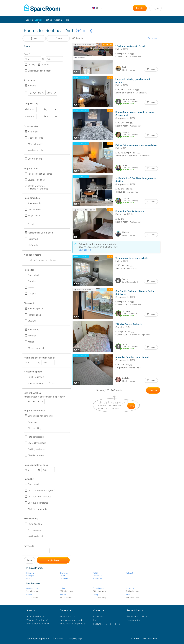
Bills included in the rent (39, 71)
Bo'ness (63, 595)
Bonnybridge (98, 588)
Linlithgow (130, 588)
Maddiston (97, 578)
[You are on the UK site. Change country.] (97, 8)
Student (32, 321)
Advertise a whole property (73, 624)
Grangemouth (32, 588)
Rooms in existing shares (40, 174)
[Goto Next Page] (153, 390)
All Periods (33, 132)
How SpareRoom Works (38, 624)
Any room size (35, 203)
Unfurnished (34, 245)
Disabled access (36, 455)
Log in (156, 8)
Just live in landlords (38, 503)
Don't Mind (33, 275)
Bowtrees (30, 578)
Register (140, 8)
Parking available (36, 449)
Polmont (129, 573)
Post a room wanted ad (71, 620)
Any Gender (34, 330)
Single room (34, 215)
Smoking (32, 422)
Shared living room (37, 443)
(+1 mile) (84, 31)
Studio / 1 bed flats (37, 180)
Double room (34, 209)
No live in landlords (37, 509)
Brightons (64, 573)
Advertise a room (68, 616)
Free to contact (35, 530)
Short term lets (35, 159)
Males (31, 287)
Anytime (32, 86)
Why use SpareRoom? (37, 620)
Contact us (98, 616)
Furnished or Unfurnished (40, 233)
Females (32, 281)
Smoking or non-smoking (40, 416)
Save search (154, 38)
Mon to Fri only (35, 144)
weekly (32, 64)
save (131, 406)
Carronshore (65, 578)
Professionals (35, 315)
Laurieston (97, 576)
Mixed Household (37, 348)
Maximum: (30, 116)
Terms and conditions (137, 616)
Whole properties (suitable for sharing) (38, 187)
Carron (63, 576)
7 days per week (36, 138)
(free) (38, 639)
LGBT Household (36, 377)
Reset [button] (30, 560)
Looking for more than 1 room (42, 260)
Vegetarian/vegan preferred (41, 383)
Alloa (128, 595)
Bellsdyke (30, 576)
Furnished (33, 239)
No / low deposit (36, 536)
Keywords (29, 546)
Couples (32, 293)
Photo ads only (35, 524)
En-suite (32, 224)
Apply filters (53, 560)
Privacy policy (133, 620)
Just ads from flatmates (40, 497)
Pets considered (36, 437)
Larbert (63, 588)
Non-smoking (35, 428)
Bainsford (30, 573)
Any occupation (36, 309)
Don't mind (33, 484)
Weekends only (35, 150)
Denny (96, 595)
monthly (45, 64)
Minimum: (30, 109)
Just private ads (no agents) (42, 490)
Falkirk (96, 573)
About (35, 616)
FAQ (95, 620)
